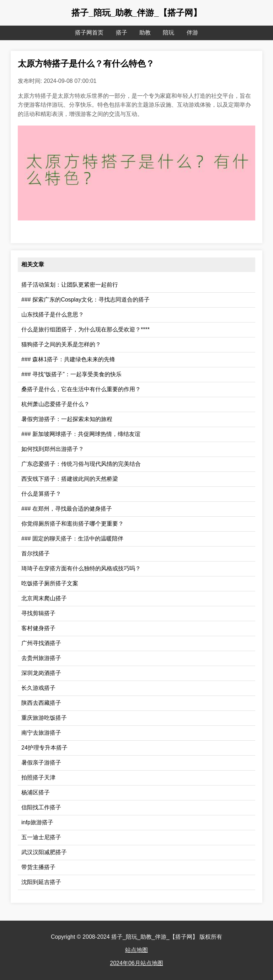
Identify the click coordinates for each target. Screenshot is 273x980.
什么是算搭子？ (41, 494)
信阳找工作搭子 (41, 807)
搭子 (122, 33)
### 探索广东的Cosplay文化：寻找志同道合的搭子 (85, 300)
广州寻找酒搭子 (41, 643)
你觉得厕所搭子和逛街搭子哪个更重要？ (73, 524)
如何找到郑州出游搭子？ (53, 449)
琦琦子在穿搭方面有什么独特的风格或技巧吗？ (81, 568)
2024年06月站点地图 (136, 963)
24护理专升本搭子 (44, 748)
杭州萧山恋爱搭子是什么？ (55, 404)
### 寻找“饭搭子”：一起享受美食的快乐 (71, 374)
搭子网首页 (89, 33)
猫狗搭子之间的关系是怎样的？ (61, 344)
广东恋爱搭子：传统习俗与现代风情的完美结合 (81, 464)
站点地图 (136, 950)
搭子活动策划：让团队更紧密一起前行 (70, 285)
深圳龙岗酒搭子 (41, 673)
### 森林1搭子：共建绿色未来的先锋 (68, 359)
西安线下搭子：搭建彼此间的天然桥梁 (70, 479)
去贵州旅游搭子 (41, 658)
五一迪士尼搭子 (41, 837)
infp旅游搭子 (37, 822)
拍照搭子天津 (38, 777)
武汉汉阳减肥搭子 (44, 852)
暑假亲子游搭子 (41, 763)
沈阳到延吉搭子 (41, 882)
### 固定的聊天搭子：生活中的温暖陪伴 (72, 539)
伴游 (192, 33)
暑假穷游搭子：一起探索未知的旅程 (67, 419)
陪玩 (168, 33)
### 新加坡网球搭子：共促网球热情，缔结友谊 (81, 434)
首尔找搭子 (36, 553)
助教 (145, 33)
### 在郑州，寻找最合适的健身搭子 (67, 509)
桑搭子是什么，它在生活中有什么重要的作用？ (81, 389)
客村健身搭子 (38, 628)
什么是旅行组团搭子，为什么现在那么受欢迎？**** (85, 329)
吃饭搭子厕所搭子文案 (50, 583)
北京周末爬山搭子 (44, 598)
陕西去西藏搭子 (41, 703)
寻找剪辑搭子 (38, 613)
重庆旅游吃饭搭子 (44, 718)
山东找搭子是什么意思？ (53, 315)
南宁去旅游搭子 (41, 733)
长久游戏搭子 (38, 688)
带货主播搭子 (38, 867)
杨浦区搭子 (36, 792)
